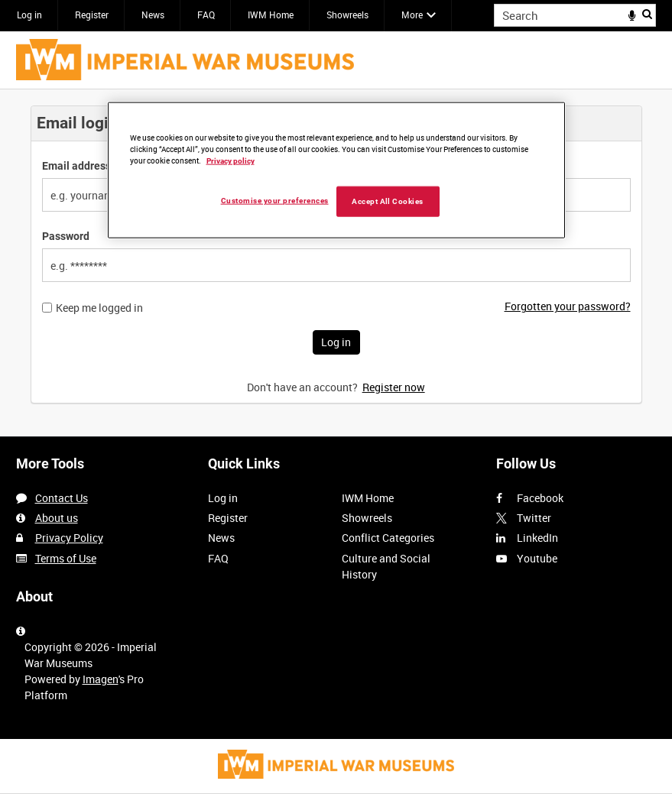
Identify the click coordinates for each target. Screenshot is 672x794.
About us (57, 518)
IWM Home (271, 15)
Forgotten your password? (568, 306)
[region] (336, 170)
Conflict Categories (388, 538)
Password (66, 236)
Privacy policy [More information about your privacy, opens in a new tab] (230, 160)
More (412, 15)
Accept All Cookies (388, 201)
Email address (76, 166)
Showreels (347, 15)
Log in (29, 15)
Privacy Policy (69, 538)
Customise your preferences (275, 200)
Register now (394, 387)
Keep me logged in (99, 308)
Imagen (101, 679)
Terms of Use (66, 558)
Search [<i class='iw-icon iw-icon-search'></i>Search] (647, 14)
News (153, 15)
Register (92, 15)
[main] (336, 263)
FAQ (206, 15)
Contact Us (62, 498)
